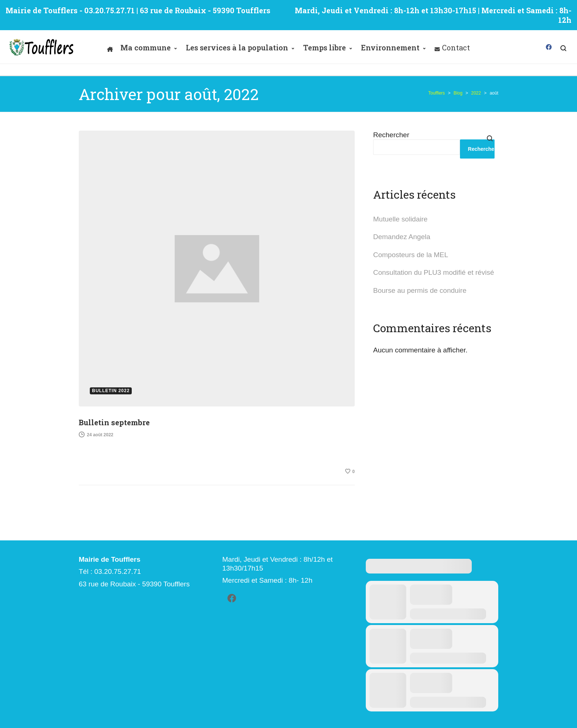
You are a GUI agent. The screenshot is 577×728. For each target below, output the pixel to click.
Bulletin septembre (114, 422)
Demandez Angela (402, 237)
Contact (456, 47)
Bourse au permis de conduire (420, 290)
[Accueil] (110, 47)
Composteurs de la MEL (411, 255)
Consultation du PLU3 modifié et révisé (433, 272)
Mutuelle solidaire (400, 219)
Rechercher (391, 135)
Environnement (390, 47)
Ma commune (146, 47)
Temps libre (325, 47)
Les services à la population (237, 47)
